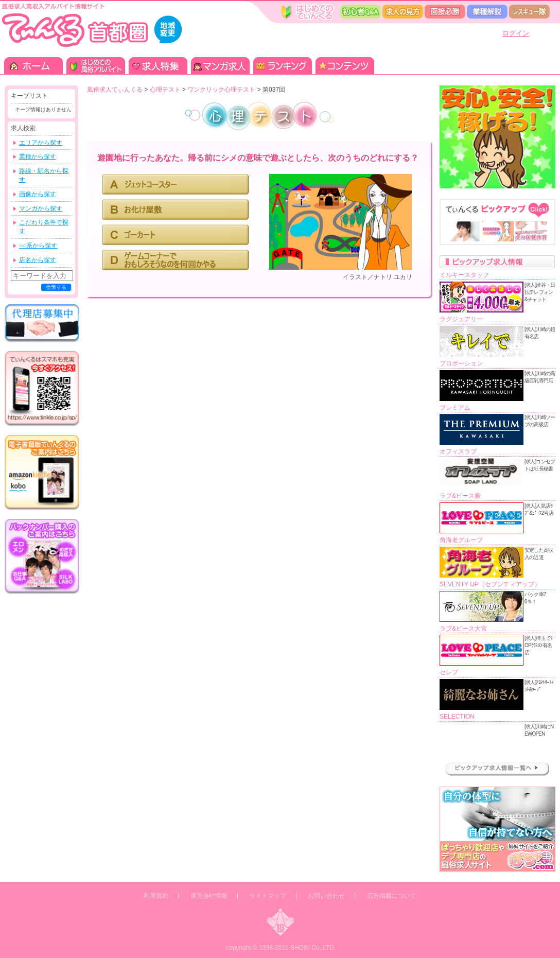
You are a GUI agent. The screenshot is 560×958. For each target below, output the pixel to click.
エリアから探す (41, 143)
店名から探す (38, 260)
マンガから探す (41, 208)
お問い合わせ (326, 896)
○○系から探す (38, 246)
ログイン (516, 33)
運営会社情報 (209, 896)
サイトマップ (268, 896)
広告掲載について (392, 896)
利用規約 (156, 896)
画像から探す (38, 194)
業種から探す (38, 156)
